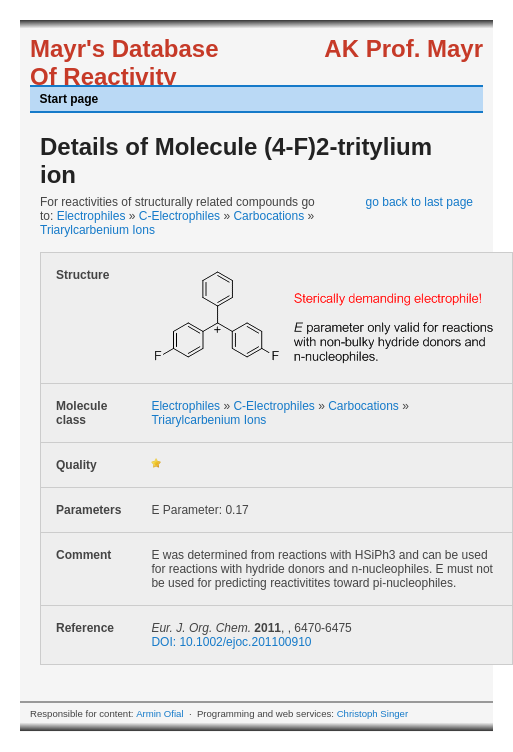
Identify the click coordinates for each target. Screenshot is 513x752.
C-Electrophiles (179, 216)
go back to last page (419, 202)
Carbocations (268, 216)
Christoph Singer (372, 713)
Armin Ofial (159, 713)
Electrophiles (91, 216)
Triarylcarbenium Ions (97, 230)
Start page (69, 99)
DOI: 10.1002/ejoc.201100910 (231, 642)
